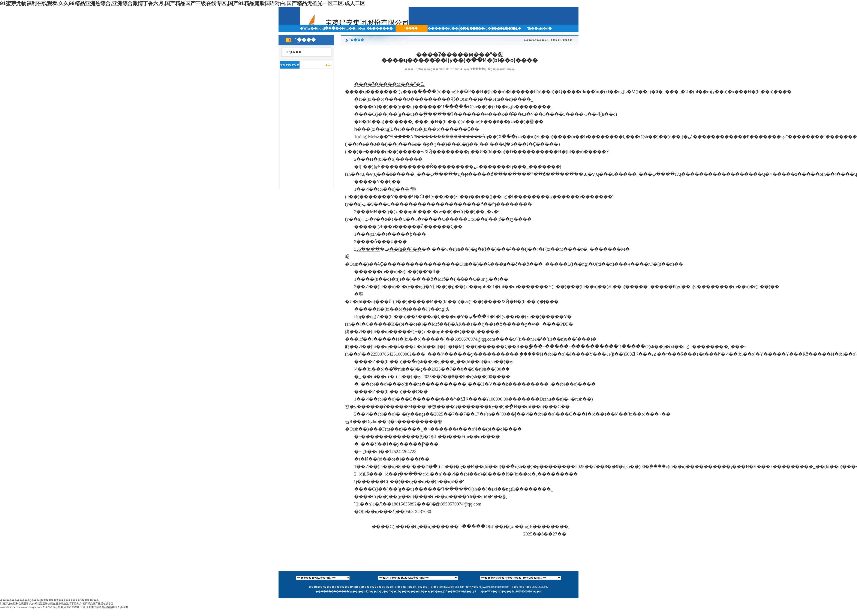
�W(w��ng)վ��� (316, 28)
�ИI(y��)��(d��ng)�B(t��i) (475, 28)
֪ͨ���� (412, 28)
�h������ (380, 28)
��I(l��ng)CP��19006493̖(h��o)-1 (452, 592)
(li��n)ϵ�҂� (539, 28)
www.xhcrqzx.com (10, 607)
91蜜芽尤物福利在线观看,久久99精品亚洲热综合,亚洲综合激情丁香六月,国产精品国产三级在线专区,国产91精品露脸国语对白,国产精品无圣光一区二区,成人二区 (183, 3)
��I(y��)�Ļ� (507, 28)
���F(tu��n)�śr (348, 28)
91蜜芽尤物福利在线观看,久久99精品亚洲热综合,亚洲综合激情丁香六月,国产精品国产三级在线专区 (57, 604)
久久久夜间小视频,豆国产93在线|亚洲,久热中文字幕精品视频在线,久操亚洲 (85, 607)
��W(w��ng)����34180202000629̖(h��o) (511, 592)
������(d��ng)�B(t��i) (443, 28)
